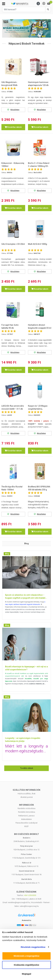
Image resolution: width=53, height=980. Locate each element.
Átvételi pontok (27, 797)
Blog (7, 554)
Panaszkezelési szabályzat (26, 823)
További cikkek (27, 768)
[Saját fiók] (44, 4)
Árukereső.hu (26, 920)
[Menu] (38, 4)
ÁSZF (26, 826)
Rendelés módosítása (26, 808)
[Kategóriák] (4, 4)
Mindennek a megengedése (26, 956)
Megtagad (26, 974)
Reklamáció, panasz (26, 816)
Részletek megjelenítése (33, 947)
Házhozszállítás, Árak (26, 794)
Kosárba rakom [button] (13, 127)
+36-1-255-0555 (30, 895)
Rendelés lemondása (27, 812)
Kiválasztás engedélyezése (26, 965)
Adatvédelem (26, 819)
